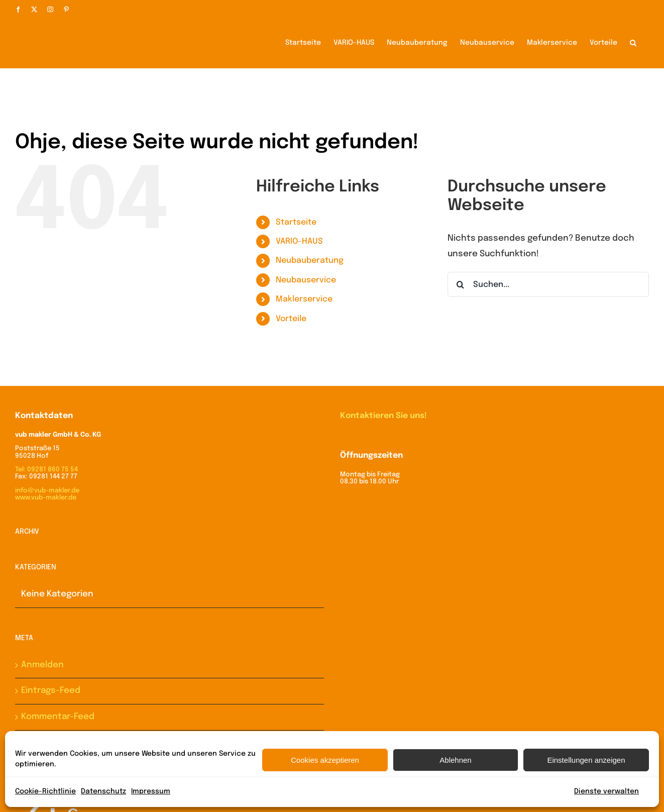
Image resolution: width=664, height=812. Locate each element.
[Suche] (460, 284)
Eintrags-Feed (51, 690)
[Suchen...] (548, 284)
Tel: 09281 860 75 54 (46, 469)
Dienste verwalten (606, 791)
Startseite (296, 222)
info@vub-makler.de (47, 490)
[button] (633, 42)
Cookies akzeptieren (325, 760)
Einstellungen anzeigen (586, 760)
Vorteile (291, 318)
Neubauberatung (310, 260)
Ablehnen (455, 760)
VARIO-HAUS (299, 241)
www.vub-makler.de (46, 497)
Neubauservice (306, 280)
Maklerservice (304, 299)
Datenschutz (103, 791)
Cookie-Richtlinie (45, 791)
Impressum (151, 791)
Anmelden (42, 665)
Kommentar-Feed (58, 716)
